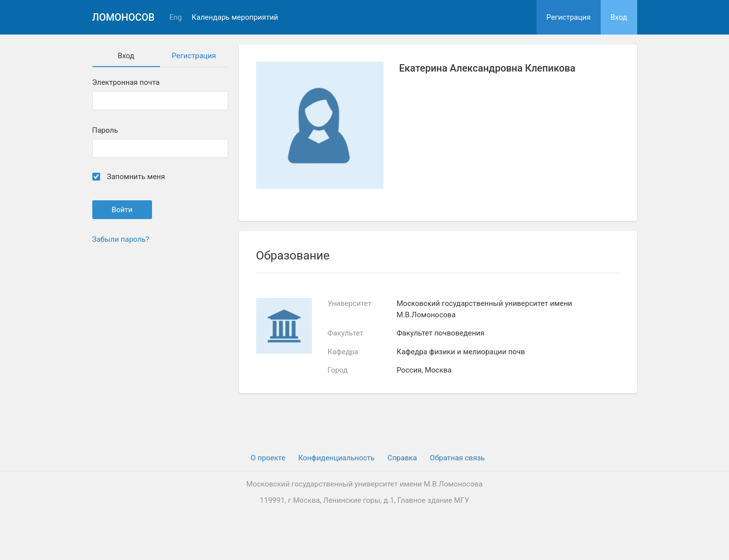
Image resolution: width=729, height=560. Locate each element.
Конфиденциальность (336, 458)
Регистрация (569, 17)
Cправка (402, 458)
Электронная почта (126, 83)
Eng (175, 18)
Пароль (105, 131)
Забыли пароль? (121, 239)
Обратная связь (457, 458)
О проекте (268, 458)
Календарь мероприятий (235, 18)
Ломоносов (124, 17)
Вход (619, 17)
